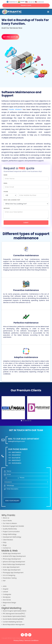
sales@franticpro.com (12, 2)
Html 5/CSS (6, 600)
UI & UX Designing (8, 575)
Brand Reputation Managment (13, 625)
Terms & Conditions (31, 640)
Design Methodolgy (9, 534)
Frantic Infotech (15, 109)
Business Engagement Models (13, 526)
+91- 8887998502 (15, 452)
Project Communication (11, 532)
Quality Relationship (9, 529)
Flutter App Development (11, 570)
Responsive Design (9, 603)
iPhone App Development (11, 559)
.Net (4, 605)
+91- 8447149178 (14, 458)
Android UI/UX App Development (14, 556)
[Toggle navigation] (48, 12)
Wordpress (6, 597)
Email (5, 183)
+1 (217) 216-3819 (39, 2)
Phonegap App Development (12, 573)
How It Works (7, 521)
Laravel (5, 592)
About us (5, 518)
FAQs (4, 542)
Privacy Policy (18, 640)
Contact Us (6, 548)
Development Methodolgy (11, 537)
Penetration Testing (9, 578)
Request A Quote (26, 5)
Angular (5, 589)
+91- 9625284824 (15, 463)
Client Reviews (7, 540)
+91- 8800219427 (14, 460)
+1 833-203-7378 (30, 2)
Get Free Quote (10, 37)
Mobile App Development (11, 553)
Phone (6, 192)
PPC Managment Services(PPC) (13, 614)
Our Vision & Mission (9, 523)
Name (5, 175)
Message (7, 208)
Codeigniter (6, 594)
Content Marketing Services (12, 622)
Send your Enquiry (12, 501)
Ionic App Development (10, 567)
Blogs (4, 545)
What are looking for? (12, 200)
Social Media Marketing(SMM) (13, 619)
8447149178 (21, 2)
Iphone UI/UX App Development (13, 562)
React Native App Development (13, 564)
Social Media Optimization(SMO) (14, 616)
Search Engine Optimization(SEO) (14, 611)
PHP (3, 581)
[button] (21, 421)
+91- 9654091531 (14, 455)
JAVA (4, 586)
